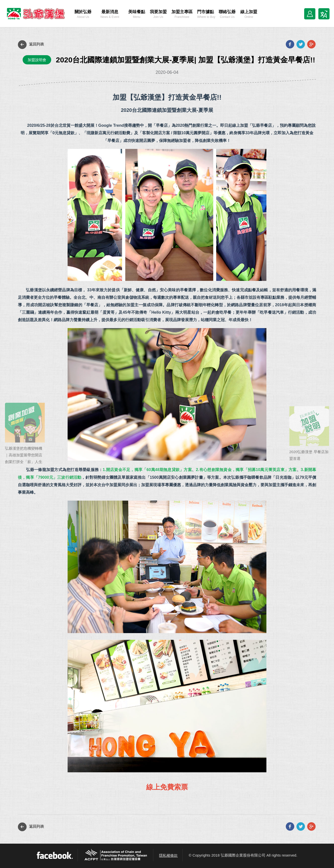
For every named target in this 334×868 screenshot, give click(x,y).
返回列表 (31, 45)
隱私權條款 (168, 855)
